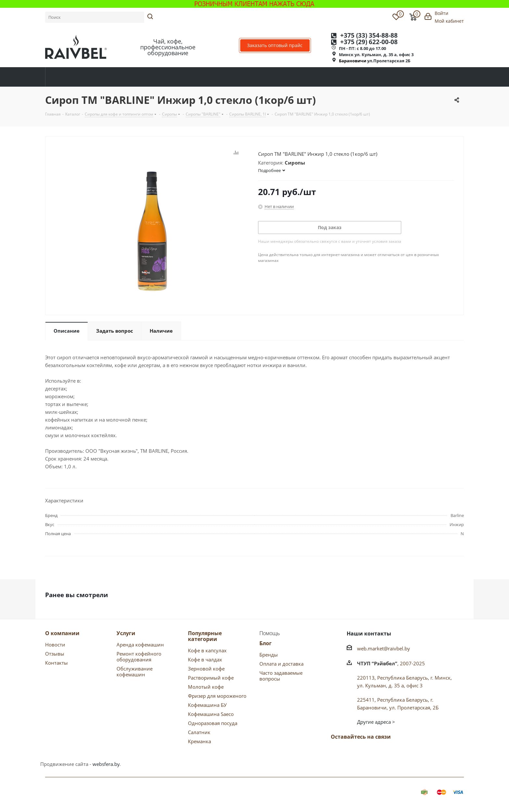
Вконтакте (337, 752)
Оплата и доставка (281, 664)
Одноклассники (370, 752)
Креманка (199, 741)
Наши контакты (369, 634)
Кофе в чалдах (205, 659)
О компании (62, 633)
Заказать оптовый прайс (275, 45)
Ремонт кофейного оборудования (139, 657)
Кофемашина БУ (207, 705)
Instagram (386, 752)
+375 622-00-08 (369, 42)
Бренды (269, 655)
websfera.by (106, 764)
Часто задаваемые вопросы (281, 676)
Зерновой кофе (206, 669)
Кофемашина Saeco (211, 714)
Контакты (56, 663)
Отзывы (55, 654)
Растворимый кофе (211, 678)
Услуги (126, 633)
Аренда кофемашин (140, 645)
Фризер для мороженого (217, 696)
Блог (266, 643)
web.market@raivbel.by (384, 648)
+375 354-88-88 (369, 36)
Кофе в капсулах (207, 650)
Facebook (354, 752)
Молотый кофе (206, 687)
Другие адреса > (376, 722)
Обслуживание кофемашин (135, 671)
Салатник (199, 732)
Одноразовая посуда (213, 723)
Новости (55, 645)
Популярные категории (205, 636)
